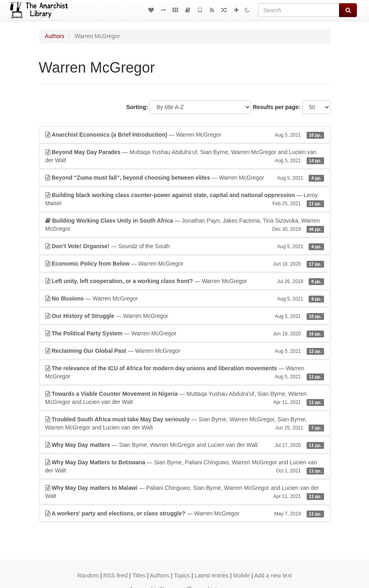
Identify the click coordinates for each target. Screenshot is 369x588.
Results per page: (276, 107)
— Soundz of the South (185, 246)
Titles (139, 575)
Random (88, 575)
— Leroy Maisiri (185, 200)
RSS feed (115, 575)
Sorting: (137, 107)
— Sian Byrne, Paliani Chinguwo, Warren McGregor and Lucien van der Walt (185, 467)
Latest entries (211, 575)
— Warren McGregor (185, 135)
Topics (182, 575)
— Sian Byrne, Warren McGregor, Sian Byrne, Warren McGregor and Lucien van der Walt (185, 424)
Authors (55, 36)
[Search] (299, 10)
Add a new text (273, 575)
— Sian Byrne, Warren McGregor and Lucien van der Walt (185, 445)
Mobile (242, 575)
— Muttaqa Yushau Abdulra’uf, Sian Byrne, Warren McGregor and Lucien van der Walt (185, 157)
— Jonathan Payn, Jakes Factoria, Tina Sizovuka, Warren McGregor (185, 225)
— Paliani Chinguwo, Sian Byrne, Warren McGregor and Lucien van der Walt (185, 492)
